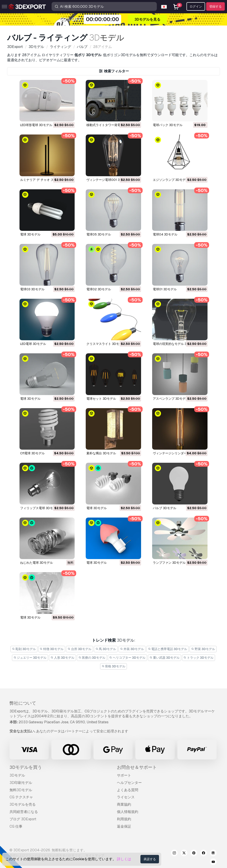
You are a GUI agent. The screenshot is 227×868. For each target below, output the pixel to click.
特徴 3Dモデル (52, 649)
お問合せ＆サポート (137, 767)
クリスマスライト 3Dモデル (106, 344)
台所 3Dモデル (80, 649)
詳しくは (124, 859)
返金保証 (124, 826)
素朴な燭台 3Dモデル (101, 453)
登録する (215, 6)
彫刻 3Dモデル (24, 649)
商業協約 (124, 804)
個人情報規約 (128, 812)
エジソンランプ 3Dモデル (171, 180)
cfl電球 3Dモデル (32, 453)
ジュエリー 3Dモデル (30, 658)
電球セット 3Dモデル (101, 399)
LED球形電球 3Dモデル (36, 125)
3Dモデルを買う (26, 767)
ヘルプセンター (129, 783)
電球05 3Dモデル (99, 234)
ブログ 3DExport (23, 819)
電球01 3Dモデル (165, 289)
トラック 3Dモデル (199, 658)
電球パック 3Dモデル (168, 125)
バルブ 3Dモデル (165, 508)
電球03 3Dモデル (32, 289)
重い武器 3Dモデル (165, 658)
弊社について (23, 703)
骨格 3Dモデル (114, 666)
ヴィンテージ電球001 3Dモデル (109, 180)
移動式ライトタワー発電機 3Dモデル (112, 125)
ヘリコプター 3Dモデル (128, 658)
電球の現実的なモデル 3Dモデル (175, 344)
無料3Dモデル (21, 790)
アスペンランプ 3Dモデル (171, 399)
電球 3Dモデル (30, 234)
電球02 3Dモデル (99, 289)
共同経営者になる (24, 812)
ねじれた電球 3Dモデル (37, 563)
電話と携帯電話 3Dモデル (168, 649)
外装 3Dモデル (132, 649)
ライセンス (126, 797)
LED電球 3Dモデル (33, 344)
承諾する (150, 859)
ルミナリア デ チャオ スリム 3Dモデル (47, 180)
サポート (124, 775)
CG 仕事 (16, 826)
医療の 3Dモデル (92, 658)
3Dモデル (17, 775)
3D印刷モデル (21, 783)
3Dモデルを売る (23, 804)
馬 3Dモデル (106, 649)
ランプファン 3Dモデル (169, 563)
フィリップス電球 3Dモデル (40, 508)
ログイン (196, 6)
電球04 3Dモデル (165, 234)
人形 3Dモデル (62, 658)
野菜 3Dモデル (203, 649)
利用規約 (124, 819)
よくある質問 (128, 790)
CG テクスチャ (21, 797)
